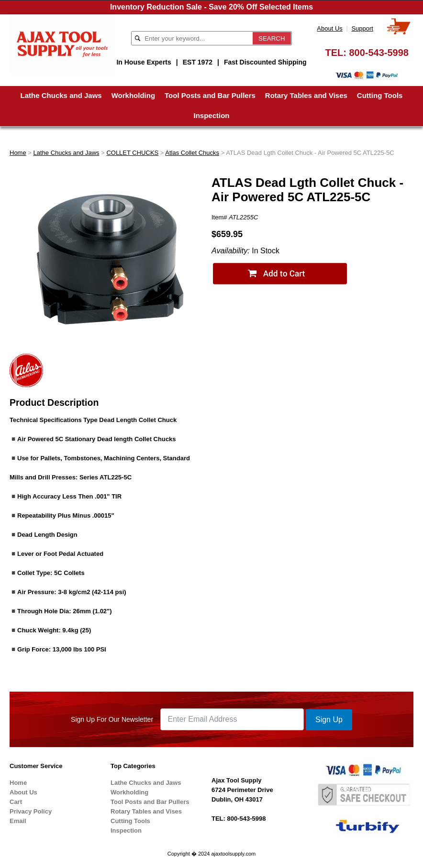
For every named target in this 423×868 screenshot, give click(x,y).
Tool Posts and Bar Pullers (210, 95)
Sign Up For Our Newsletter (112, 719)
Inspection (211, 115)
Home (18, 153)
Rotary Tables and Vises (306, 95)
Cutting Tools (380, 95)
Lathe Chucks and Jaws (61, 95)
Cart (16, 802)
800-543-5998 (379, 53)
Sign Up (329, 720)
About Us (329, 28)
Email (18, 821)
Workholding (133, 95)
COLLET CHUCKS (132, 153)
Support (362, 28)
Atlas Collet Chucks (192, 153)
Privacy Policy (31, 811)
